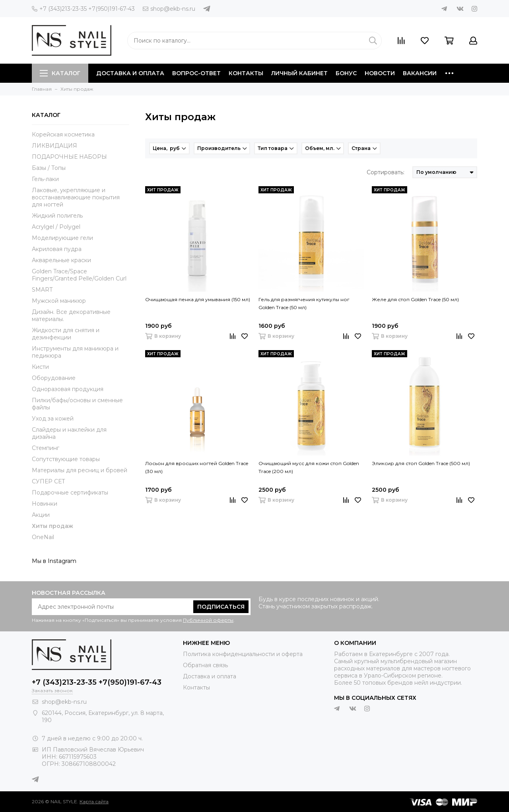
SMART (42, 290)
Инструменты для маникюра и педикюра (75, 352)
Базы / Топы (49, 168)
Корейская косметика (63, 134)
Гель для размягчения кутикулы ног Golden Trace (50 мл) (304, 303)
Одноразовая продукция (68, 389)
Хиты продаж (52, 526)
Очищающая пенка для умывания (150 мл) (198, 299)
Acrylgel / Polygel (56, 227)
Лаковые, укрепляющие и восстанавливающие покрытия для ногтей (76, 197)
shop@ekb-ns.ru (169, 9)
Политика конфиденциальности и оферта (243, 654)
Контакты (246, 73)
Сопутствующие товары (66, 459)
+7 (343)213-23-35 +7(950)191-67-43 (83, 9)
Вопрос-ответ (196, 73)
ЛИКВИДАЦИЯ (54, 146)
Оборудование (54, 378)
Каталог (60, 73)
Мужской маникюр (59, 301)
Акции (41, 515)
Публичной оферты (208, 620)
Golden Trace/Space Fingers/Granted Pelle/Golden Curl (79, 275)
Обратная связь (205, 665)
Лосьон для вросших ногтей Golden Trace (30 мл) (197, 467)
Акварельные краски (61, 260)
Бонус (346, 73)
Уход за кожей (53, 419)
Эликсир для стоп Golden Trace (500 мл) (421, 463)
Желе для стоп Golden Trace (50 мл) (415, 299)
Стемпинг (46, 448)
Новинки (45, 504)
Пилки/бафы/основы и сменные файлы (77, 404)
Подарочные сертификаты (70, 493)
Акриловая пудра (57, 249)
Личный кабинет (299, 73)
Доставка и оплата (130, 73)
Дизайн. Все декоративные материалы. (71, 315)
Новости (380, 73)
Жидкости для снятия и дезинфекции (66, 334)
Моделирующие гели (62, 238)
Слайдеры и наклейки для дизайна (69, 433)
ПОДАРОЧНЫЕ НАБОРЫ (69, 157)
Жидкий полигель (57, 216)
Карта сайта (94, 801)
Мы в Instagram (54, 561)
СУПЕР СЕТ (49, 481)
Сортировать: (386, 172)
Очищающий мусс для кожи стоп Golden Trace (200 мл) (309, 467)
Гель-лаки (45, 179)
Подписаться (221, 607)
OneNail (43, 537)
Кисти (40, 367)
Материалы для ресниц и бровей (80, 470)
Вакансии (420, 73)
